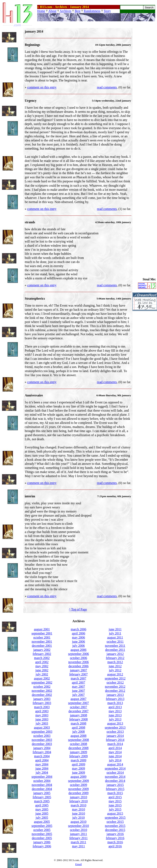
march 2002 (42, 658)
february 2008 (78, 719)
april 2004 (42, 760)
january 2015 (115, 785)
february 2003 (42, 703)
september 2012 (115, 678)
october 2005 (42, 830)
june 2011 (115, 629)
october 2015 (115, 822)
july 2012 (115, 670)
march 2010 (78, 805)
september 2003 (42, 732)
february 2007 (78, 674)
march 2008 (78, 723)
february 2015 (115, 789)
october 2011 (115, 642)
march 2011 (78, 842)
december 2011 (115, 650)
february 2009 (78, 756)
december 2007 (78, 711)
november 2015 (115, 826)
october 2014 (115, 773)
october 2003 (42, 736)
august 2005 (42, 822)
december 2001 (42, 646)
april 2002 (42, 662)
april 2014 (115, 748)
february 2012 (115, 658)
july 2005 (42, 818)
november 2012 (115, 687)
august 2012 (115, 674)
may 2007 (78, 687)
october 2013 (115, 732)
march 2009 (78, 760)
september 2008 (78, 740)
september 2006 (78, 654)
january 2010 (78, 797)
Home (41, 11)
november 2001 (42, 642)
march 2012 (115, 662)
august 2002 (42, 678)
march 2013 (115, 703)
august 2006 (78, 650)
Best (77, 11)
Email (78, 864)
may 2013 (115, 711)
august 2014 (115, 764)
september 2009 (78, 781)
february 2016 (115, 838)
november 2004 (42, 785)
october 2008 (78, 744)
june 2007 (78, 691)
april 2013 (115, 707)
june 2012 (115, 666)
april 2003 (42, 711)
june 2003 (42, 719)
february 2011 (78, 838)
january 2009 (78, 752)
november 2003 (42, 740)
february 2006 (42, 846)
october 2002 (42, 687)
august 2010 (78, 822)
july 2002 (42, 674)
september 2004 (42, 777)
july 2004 (42, 773)
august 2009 (78, 777)
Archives (65, 11)
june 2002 (42, 670)
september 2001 (42, 633)
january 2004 (42, 748)
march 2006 (78, 629)
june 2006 (78, 642)
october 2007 (78, 707)
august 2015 (115, 813)
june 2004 (42, 768)
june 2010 (78, 813)
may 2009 (78, 768)
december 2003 (42, 744)
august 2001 (42, 629)
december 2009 (78, 793)
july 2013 (115, 719)
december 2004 (42, 789)
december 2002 (42, 695)
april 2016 (115, 846)
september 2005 (42, 826)
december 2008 (78, 748)
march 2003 (42, 707)
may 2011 (79, 846)
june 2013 (115, 715)
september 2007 (78, 703)
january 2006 (42, 842)
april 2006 (78, 633)
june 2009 (78, 773)
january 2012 (115, 654)
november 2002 (42, 691)
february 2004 (42, 752)
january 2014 (115, 736)
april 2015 (115, 797)
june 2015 (115, 805)
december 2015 (115, 830)
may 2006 (78, 637)
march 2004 (42, 756)
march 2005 (42, 801)
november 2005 (42, 834)
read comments (107, 87)
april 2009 (78, 764)
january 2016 (115, 834)
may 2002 (42, 666)
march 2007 (78, 678)
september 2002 (42, 682)
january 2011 (78, 834)
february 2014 (115, 740)
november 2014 (115, 777)
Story (107, 11)
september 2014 (115, 768)
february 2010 (78, 801)
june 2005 (42, 813)
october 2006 (78, 658)
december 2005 (42, 838)
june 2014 (115, 756)
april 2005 (42, 805)
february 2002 (42, 654)
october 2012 (115, 682)
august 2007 (78, 699)
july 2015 (115, 809)
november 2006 (78, 662)
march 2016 (115, 842)
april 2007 (78, 682)
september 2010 (78, 826)
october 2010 (78, 830)
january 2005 (42, 793)
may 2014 (115, 752)
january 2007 (78, 670)
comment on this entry (42, 87)
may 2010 (78, 809)
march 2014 (115, 744)
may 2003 (42, 715)
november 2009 (78, 789)
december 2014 (115, 781)
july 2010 (79, 818)
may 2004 (42, 764)
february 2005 (42, 797)
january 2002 (42, 650)
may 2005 (42, 809)
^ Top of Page (78, 609)
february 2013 (115, 699)
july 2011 (115, 633)
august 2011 (115, 637)
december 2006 (78, 666)
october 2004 (42, 781)
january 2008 (78, 715)
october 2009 (78, 785)
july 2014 (115, 760)
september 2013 (115, 727)
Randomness (92, 11)
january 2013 (115, 695)
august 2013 (115, 723)
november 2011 (115, 646)
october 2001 (42, 637)
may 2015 (115, 801)
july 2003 (42, 723)
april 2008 (78, 727)
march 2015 (115, 793)
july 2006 (79, 646)
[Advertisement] (145, 89)
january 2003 (42, 699)
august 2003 (42, 727)
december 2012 (115, 691)
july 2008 (79, 732)
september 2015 (115, 818)
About (52, 11)
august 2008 (78, 736)
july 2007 (79, 695)
